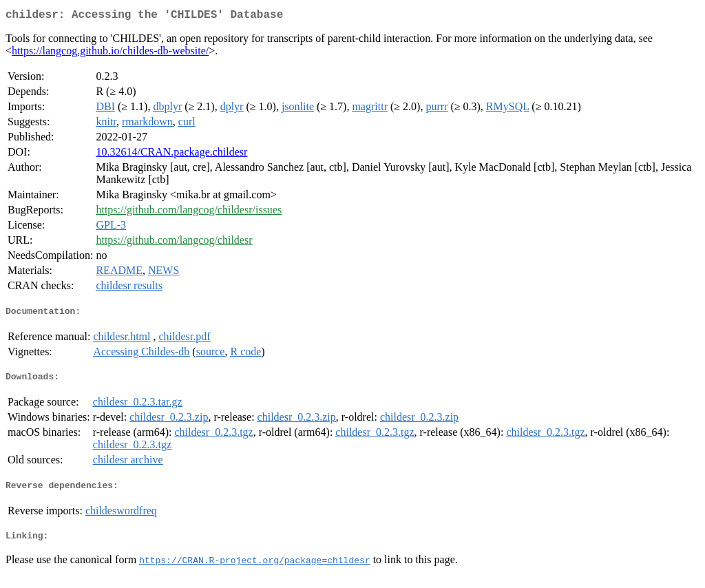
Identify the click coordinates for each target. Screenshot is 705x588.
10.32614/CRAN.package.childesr (171, 155)
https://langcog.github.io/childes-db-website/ (110, 53)
